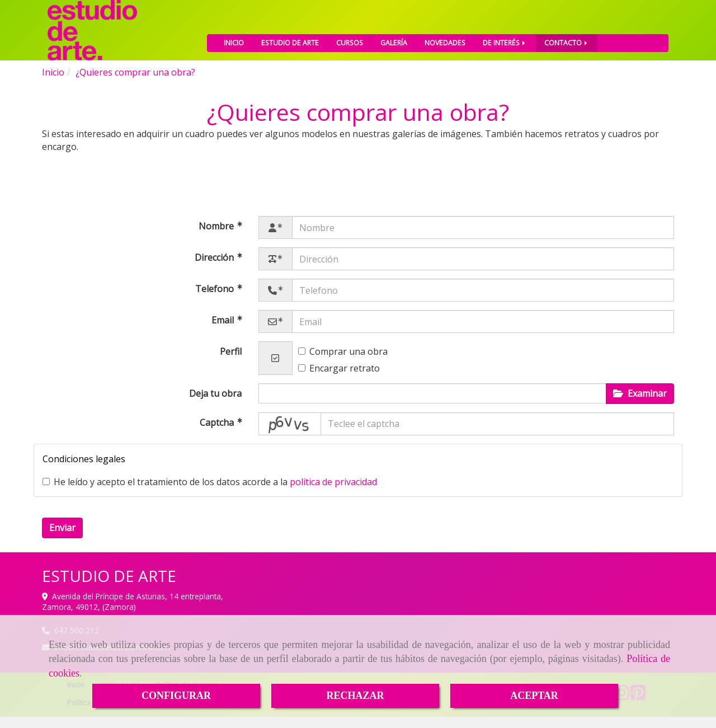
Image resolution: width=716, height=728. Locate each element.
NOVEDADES (445, 37)
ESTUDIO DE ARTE (290, 37)
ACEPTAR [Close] (534, 696)
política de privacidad (333, 493)
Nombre (217, 237)
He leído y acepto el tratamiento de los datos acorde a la (210, 493)
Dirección (215, 269)
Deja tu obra (215, 405)
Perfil (231, 363)
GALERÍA (394, 37)
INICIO (234, 37)
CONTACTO (567, 37)
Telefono (216, 300)
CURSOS (350, 37)
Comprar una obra (343, 363)
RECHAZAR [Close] (355, 696)
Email (224, 331)
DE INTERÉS (505, 37)
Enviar (62, 539)
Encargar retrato (339, 379)
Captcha (218, 434)
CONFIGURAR (176, 696)
